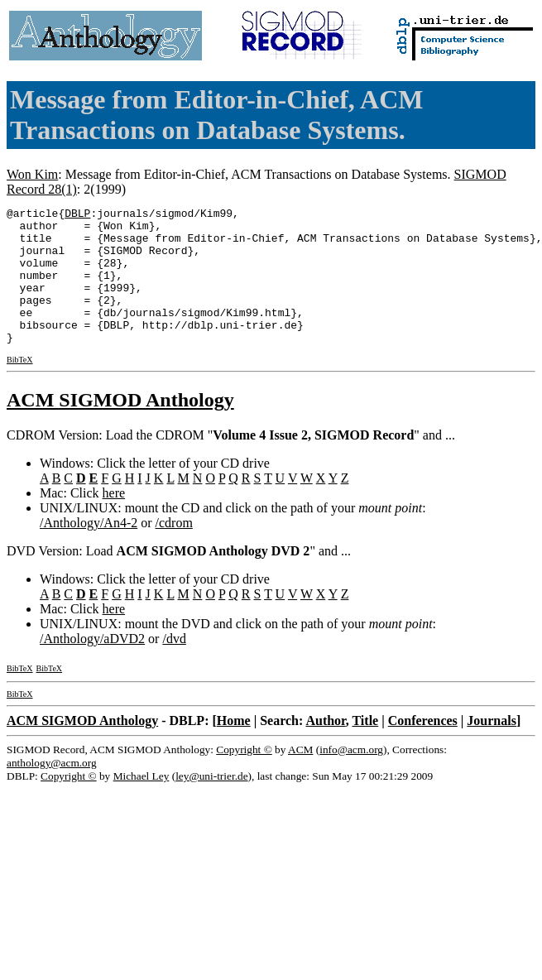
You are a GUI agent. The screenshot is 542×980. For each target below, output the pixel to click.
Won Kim (32, 174)
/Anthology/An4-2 (89, 550)
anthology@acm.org (52, 790)
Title (365, 748)
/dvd (174, 666)
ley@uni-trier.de (211, 803)
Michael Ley (141, 803)
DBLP (77, 215)
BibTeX (20, 387)
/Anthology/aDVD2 (92, 666)
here (114, 520)
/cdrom (174, 550)
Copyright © (244, 777)
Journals (492, 748)
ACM (300, 777)
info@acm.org (351, 777)
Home (234, 748)
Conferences (423, 748)
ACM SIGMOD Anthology (120, 427)
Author (325, 748)
